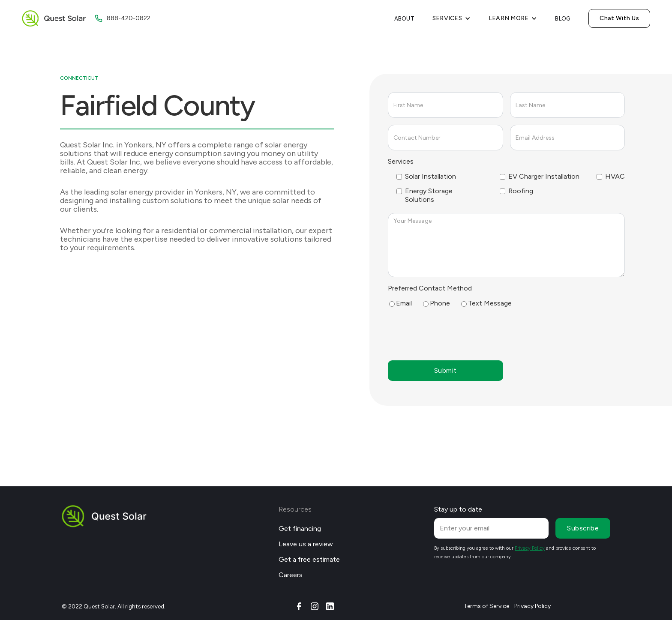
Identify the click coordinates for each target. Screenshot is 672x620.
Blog (563, 19)
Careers (291, 575)
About (404, 19)
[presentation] (453, 333)
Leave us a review (306, 544)
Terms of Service (486, 606)
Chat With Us (619, 18)
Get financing (300, 529)
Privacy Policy (532, 606)
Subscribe (583, 528)
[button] (451, 18)
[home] (54, 19)
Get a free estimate (309, 559)
